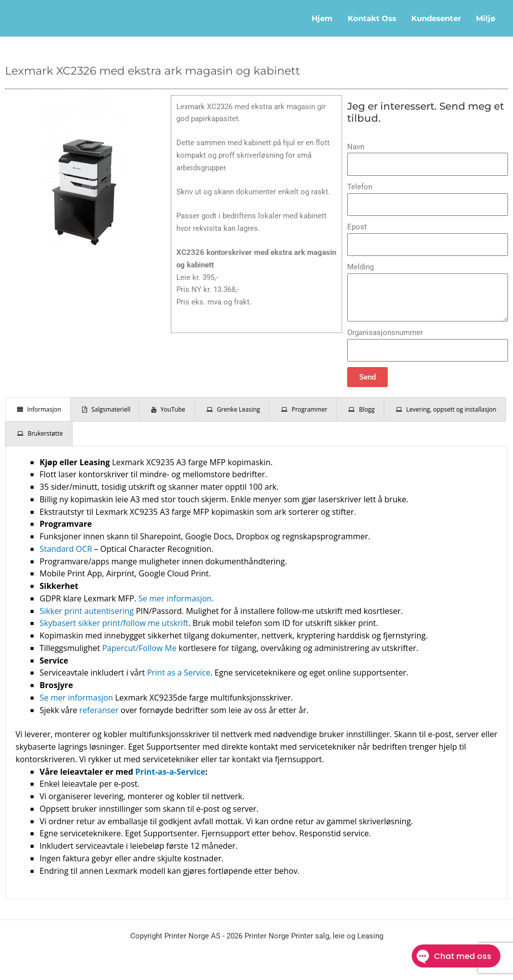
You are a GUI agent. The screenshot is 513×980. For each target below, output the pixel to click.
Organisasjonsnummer (385, 333)
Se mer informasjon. (176, 598)
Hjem (322, 18)
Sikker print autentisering (87, 611)
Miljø (486, 18)
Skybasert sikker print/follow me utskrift (114, 623)
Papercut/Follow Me (139, 648)
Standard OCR (66, 549)
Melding (360, 267)
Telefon (360, 187)
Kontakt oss (372, 18)
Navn (356, 147)
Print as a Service (179, 673)
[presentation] (38, 409)
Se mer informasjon (76, 698)
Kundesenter (436, 18)
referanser (99, 710)
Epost (357, 227)
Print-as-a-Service (170, 772)
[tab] (38, 409)
